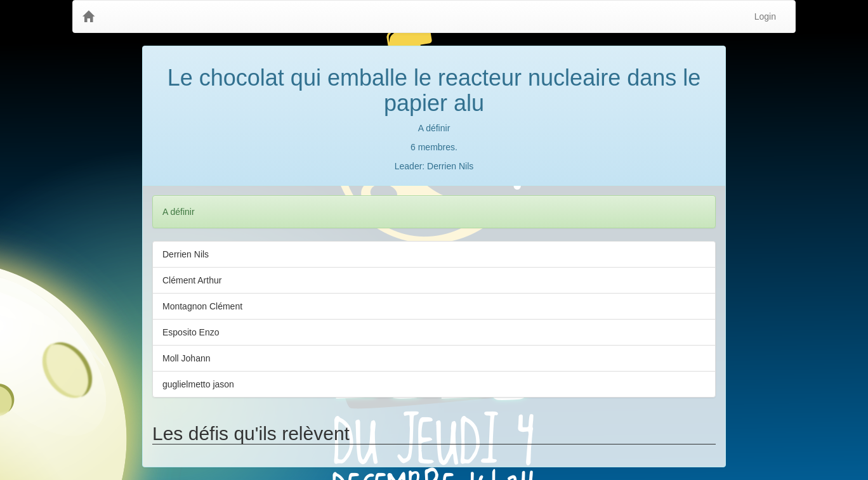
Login (765, 16)
